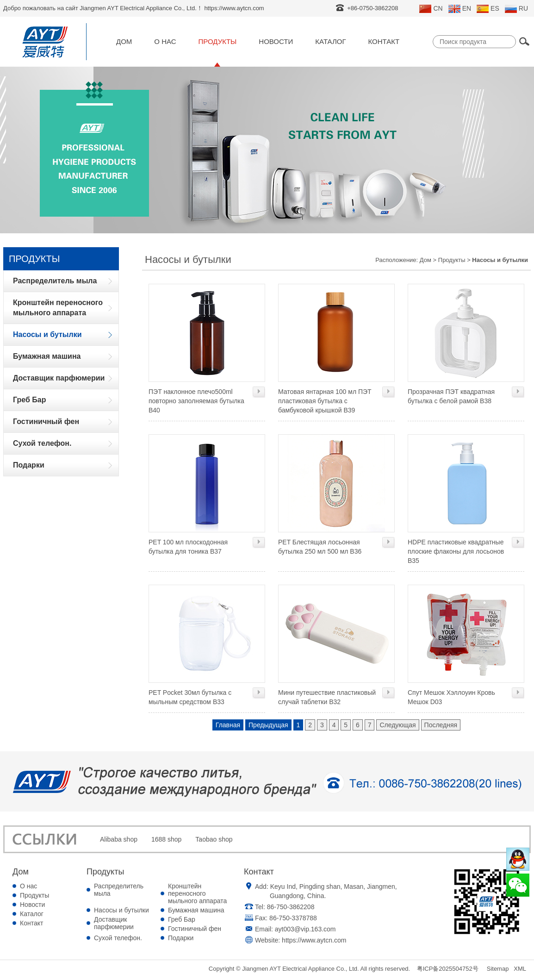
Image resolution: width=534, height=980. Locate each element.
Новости (276, 41)
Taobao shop (214, 839)
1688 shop (166, 839)
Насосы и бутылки (121, 910)
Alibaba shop (119, 839)
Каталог (330, 41)
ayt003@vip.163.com (305, 929)
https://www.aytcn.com (314, 940)
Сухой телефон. (118, 938)
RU (516, 9)
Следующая (397, 725)
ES (488, 9)
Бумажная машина (196, 910)
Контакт (384, 41)
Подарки (181, 938)
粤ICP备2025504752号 (448, 969)
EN (460, 9)
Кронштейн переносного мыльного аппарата (197, 893)
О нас (165, 41)
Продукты (218, 41)
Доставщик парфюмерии (114, 923)
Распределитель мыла (119, 890)
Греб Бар (182, 919)
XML (520, 969)
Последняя (441, 725)
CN (431, 9)
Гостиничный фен (195, 929)
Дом (124, 41)
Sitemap (498, 969)
